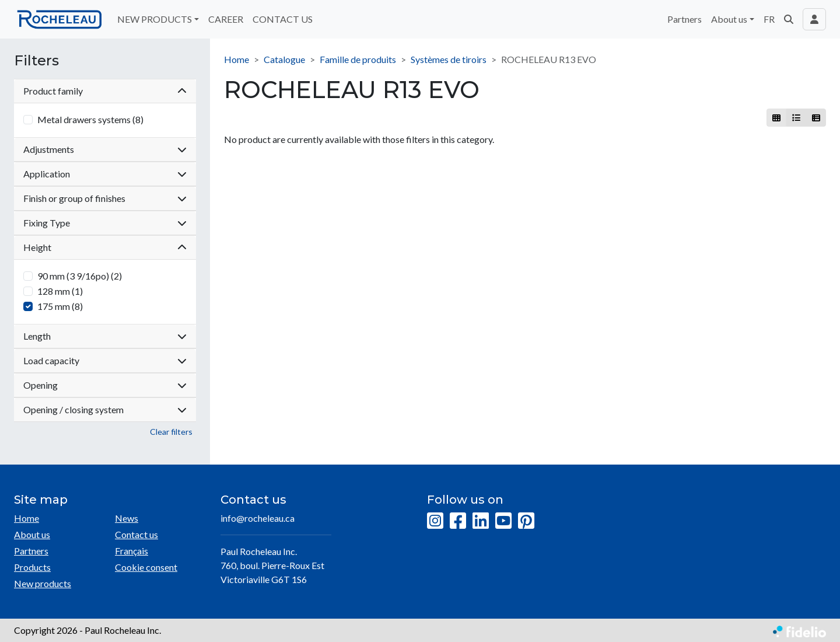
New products (43, 583)
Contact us (136, 534)
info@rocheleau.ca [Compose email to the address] (258, 518)
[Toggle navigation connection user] (814, 19)
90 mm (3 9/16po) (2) (80, 276)
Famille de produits (358, 59)
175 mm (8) (60, 306)
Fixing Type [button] (105, 223)
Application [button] (105, 174)
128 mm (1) (60, 291)
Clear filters (171, 432)
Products (32, 567)
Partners (685, 19)
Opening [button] (105, 385)
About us (32, 534)
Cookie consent (146, 567)
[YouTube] (503, 521)
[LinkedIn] (481, 521)
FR (769, 19)
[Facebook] (458, 521)
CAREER (226, 19)
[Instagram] (435, 521)
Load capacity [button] (105, 360)
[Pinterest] (526, 521)
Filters (36, 61)
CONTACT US (283, 19)
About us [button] (729, 19)
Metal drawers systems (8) (90, 119)
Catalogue (284, 59)
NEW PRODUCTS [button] (155, 19)
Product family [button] (105, 91)
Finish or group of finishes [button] (105, 198)
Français (132, 551)
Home (237, 59)
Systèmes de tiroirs (449, 59)
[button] (789, 19)
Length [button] (105, 336)
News (127, 518)
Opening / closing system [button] (105, 409)
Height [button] (105, 247)
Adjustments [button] (105, 149)
